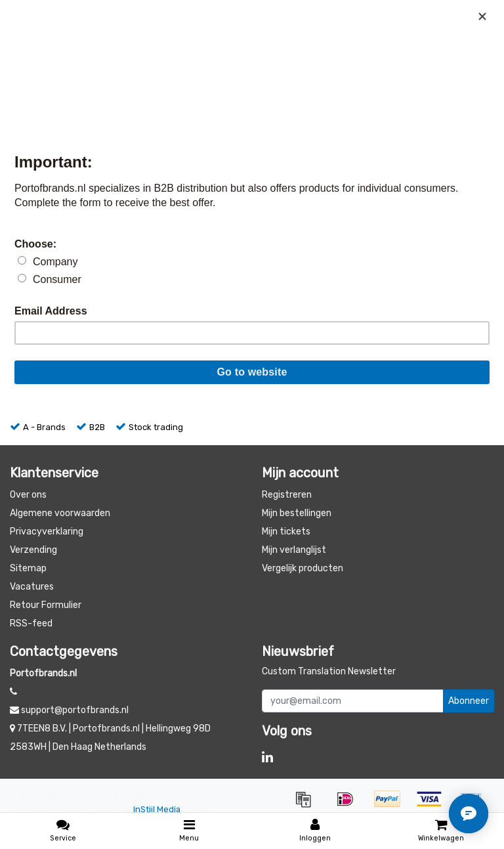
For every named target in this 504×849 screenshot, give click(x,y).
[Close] (482, 16)
